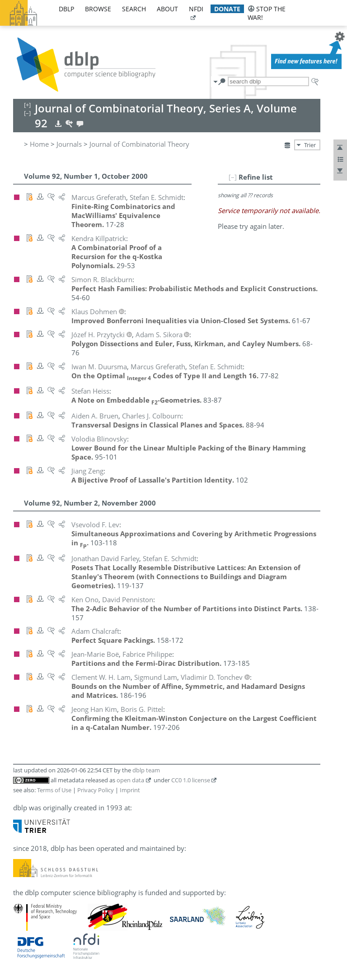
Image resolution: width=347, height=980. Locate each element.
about (167, 9)
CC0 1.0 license (191, 780)
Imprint (130, 790)
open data (130, 780)
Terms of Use (54, 790)
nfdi (196, 9)
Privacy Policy (96, 790)
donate (227, 9)
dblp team (146, 770)
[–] (233, 177)
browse (98, 9)
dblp (66, 9)
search (134, 9)
